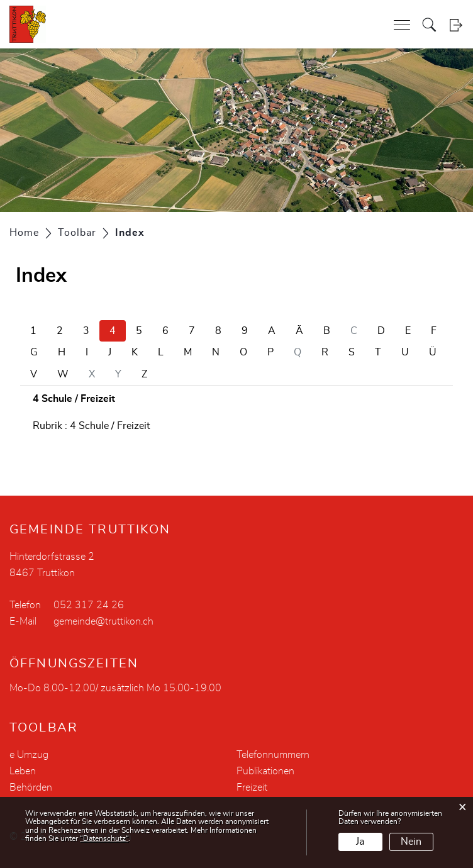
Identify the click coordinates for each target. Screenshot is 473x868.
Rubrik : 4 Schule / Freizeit (91, 426)
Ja (360, 842)
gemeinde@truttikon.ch (103, 621)
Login (456, 25)
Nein (411, 842)
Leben (23, 771)
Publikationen (265, 771)
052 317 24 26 (89, 605)
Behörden (31, 787)
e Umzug (29, 755)
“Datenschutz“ (104, 838)
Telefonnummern (273, 755)
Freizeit (252, 787)
